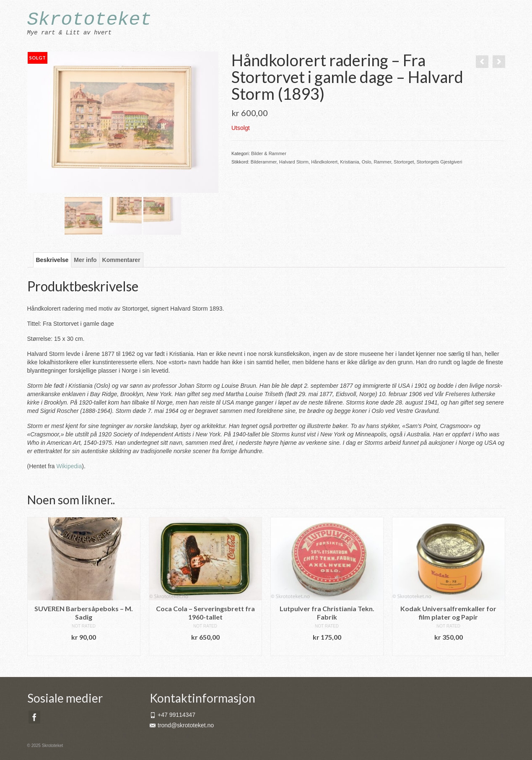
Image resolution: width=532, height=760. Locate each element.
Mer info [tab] (85, 260)
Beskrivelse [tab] (52, 260)
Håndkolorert (324, 162)
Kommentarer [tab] (121, 260)
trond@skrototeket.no (182, 725)
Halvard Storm (294, 162)
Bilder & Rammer (269, 153)
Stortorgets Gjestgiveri (440, 162)
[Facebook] (34, 717)
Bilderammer (264, 162)
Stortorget (404, 162)
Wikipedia (69, 466)
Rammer (382, 162)
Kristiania (349, 162)
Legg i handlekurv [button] (84, 650)
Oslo (367, 162)
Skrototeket (90, 20)
